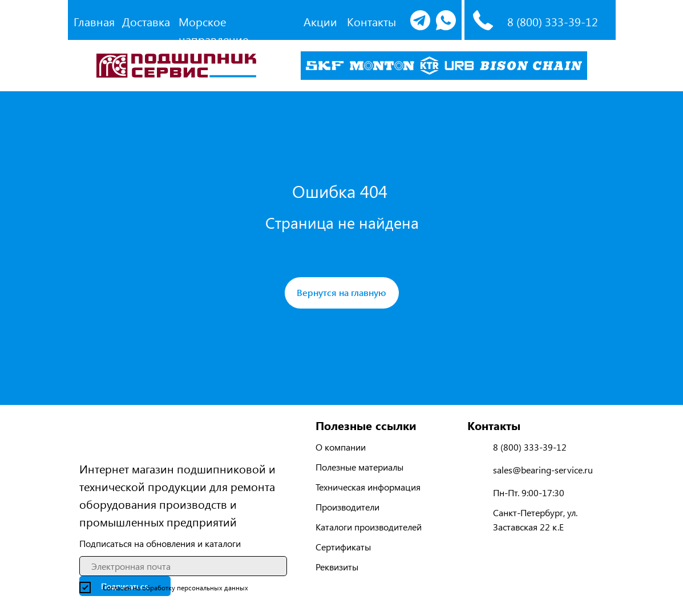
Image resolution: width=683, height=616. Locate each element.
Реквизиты (337, 567)
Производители (347, 507)
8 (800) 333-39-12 (553, 21)
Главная (94, 21)
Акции (320, 21)
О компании (341, 447)
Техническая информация (368, 487)
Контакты (371, 21)
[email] (183, 566)
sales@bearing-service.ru (543, 470)
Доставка (146, 21)
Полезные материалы (359, 467)
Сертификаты (343, 547)
